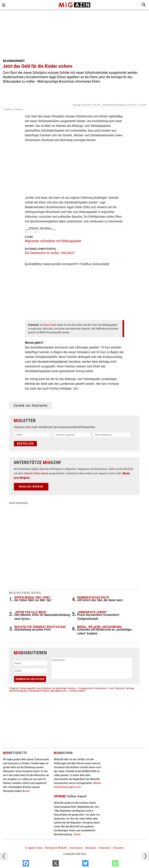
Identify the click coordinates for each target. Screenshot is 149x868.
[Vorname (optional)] (72, 435)
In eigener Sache (34, 848)
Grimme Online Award (36, 473)
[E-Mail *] (32, 435)
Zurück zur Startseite (31, 405)
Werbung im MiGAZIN (56, 848)
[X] (77, 864)
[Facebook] (47, 864)
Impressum (105, 848)
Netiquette (91, 848)
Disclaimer (118, 848)
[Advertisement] (74, 33)
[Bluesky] (107, 864)
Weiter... (78, 834)
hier (28, 791)
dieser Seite (50, 325)
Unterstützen (76, 848)
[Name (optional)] (112, 435)
